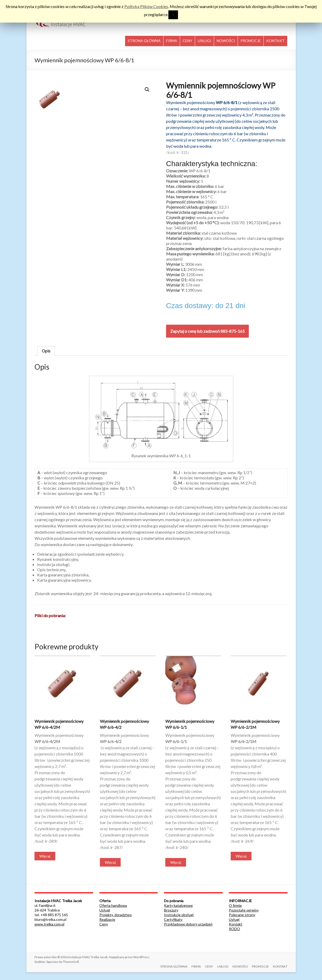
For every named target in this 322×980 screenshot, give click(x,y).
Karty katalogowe (178, 905)
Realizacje (107, 919)
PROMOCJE (251, 41)
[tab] (46, 351)
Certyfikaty (173, 919)
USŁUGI (204, 41)
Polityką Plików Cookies (146, 6)
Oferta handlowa (113, 905)
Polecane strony (242, 915)
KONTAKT (275, 41)
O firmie (235, 905)
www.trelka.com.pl (49, 924)
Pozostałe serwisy (244, 910)
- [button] (173, 15)
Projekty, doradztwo (116, 915)
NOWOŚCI (226, 41)
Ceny (104, 924)
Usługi (105, 910)
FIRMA (172, 41)
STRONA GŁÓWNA (144, 41)
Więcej (45, 856)
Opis (46, 351)
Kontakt (236, 924)
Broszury (171, 910)
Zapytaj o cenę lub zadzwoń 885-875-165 (207, 331)
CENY (187, 41)
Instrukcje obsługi (179, 915)
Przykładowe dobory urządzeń (188, 924)
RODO (234, 929)
